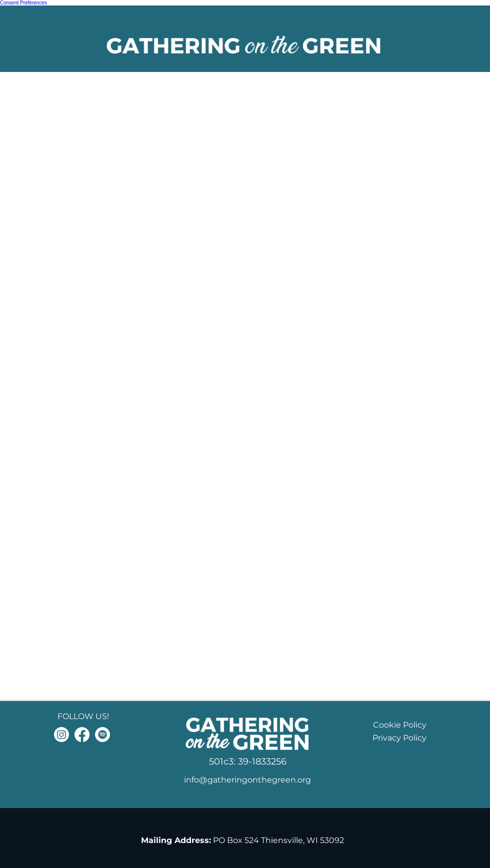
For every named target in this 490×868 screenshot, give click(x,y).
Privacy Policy (399, 738)
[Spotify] (102, 735)
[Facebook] (82, 735)
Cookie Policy (400, 725)
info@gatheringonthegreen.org (247, 780)
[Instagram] (61, 735)
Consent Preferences (23, 3)
